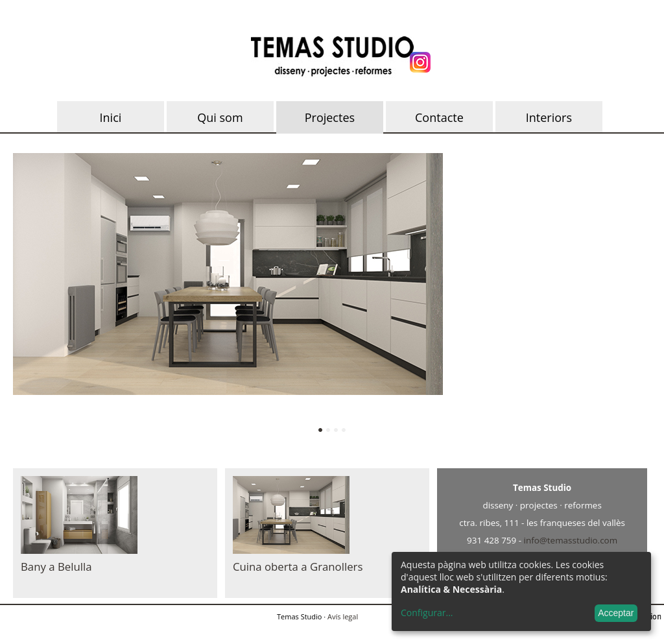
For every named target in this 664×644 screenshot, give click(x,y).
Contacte (439, 117)
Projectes (330, 117)
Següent (624, 296)
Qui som (220, 117)
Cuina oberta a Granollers (298, 566)
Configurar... (427, 613)
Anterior (40, 296)
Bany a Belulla (56, 566)
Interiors (549, 117)
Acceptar (616, 613)
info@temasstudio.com (571, 540)
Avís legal (343, 616)
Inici (111, 117)
